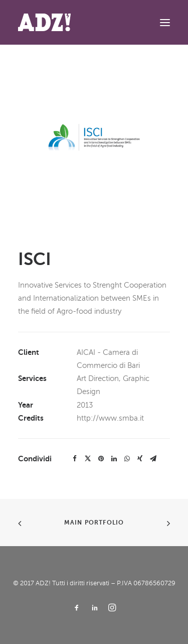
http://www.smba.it (110, 418)
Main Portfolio (94, 523)
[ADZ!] (44, 22)
